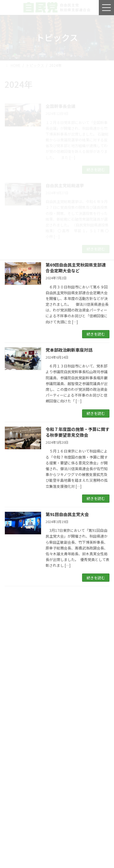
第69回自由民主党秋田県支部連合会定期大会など (76, 268)
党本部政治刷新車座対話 (69, 350)
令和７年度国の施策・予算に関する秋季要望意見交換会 (78, 432)
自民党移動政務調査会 (32, 694)
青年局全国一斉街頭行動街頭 (38, 759)
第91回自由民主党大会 (67, 514)
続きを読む (96, 334)
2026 (12, 855)
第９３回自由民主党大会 (34, 628)
